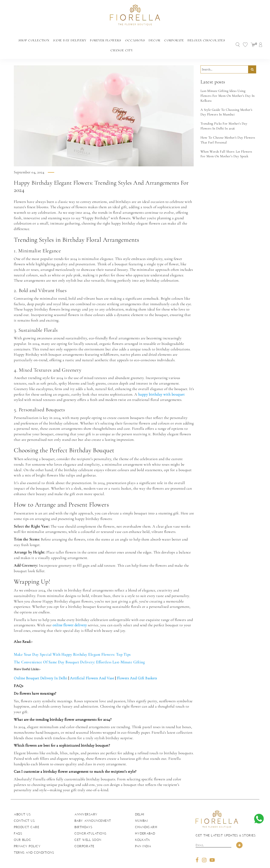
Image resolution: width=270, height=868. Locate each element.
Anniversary (86, 805)
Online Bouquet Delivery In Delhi (40, 668)
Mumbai (141, 811)
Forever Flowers (91, 40)
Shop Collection (22, 40)
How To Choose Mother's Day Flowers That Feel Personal (228, 130)
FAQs (18, 824)
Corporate (156, 40)
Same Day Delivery (56, 40)
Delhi (140, 805)
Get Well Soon (88, 830)
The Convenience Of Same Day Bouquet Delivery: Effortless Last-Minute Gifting (79, 652)
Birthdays (83, 817)
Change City (221, 40)
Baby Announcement (93, 811)
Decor (137, 40)
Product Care (26, 817)
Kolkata (143, 830)
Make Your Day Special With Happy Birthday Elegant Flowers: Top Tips (72, 645)
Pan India (143, 836)
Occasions (119, 40)
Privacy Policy (27, 836)
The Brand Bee (183, 863)
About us (22, 805)
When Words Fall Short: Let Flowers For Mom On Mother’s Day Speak (226, 144)
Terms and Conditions (34, 843)
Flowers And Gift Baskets (137, 668)
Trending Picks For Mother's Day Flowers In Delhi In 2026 (224, 116)
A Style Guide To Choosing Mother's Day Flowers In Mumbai (226, 102)
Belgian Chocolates (187, 40)
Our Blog (22, 830)
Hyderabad (145, 824)
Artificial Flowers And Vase (92, 668)
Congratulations (90, 824)
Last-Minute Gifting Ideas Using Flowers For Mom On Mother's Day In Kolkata (228, 86)
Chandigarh (146, 817)
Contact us (24, 811)
